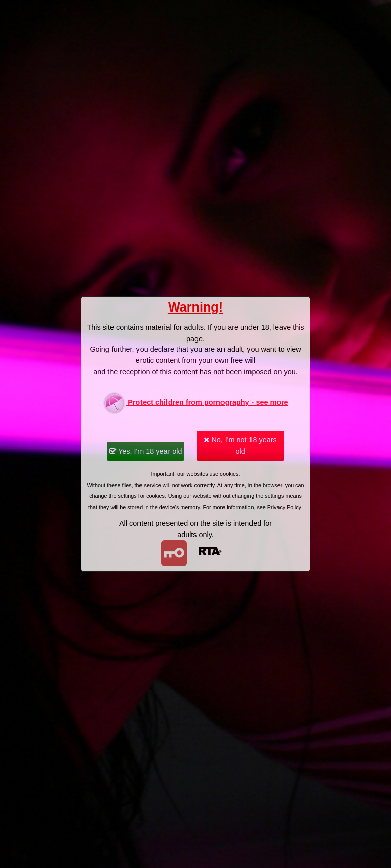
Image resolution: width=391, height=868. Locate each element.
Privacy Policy (284, 507)
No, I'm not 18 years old (240, 445)
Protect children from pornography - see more (195, 403)
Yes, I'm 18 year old (146, 451)
